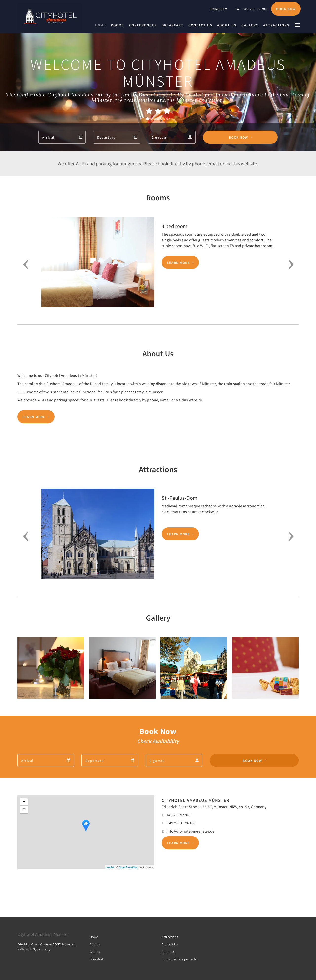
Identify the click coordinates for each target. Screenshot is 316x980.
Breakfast (97, 959)
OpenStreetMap (129, 867)
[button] (297, 25)
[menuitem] (102, 25)
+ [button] (24, 802)
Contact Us (170, 944)
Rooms (95, 944)
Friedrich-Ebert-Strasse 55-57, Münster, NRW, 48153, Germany (214, 807)
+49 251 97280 (178, 815)
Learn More (178, 263)
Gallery (95, 952)
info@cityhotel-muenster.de (190, 831)
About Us (168, 952)
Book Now (238, 137)
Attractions (170, 937)
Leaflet (110, 867)
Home (94, 937)
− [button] (24, 809)
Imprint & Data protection (181, 959)
